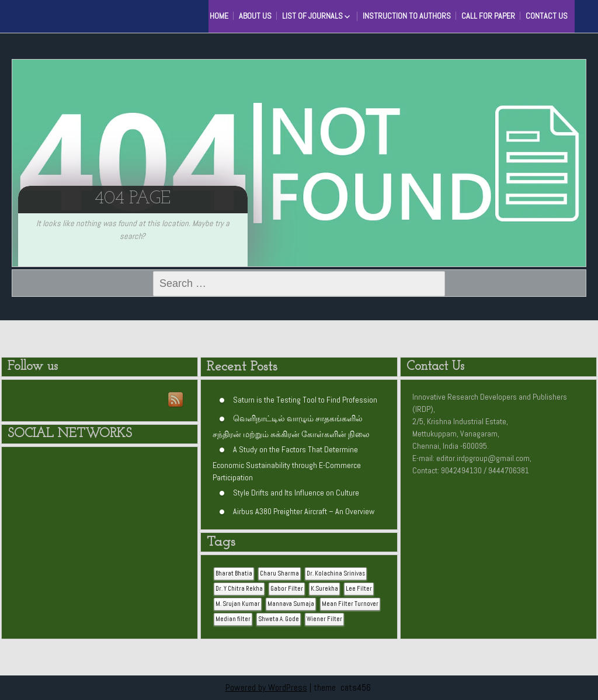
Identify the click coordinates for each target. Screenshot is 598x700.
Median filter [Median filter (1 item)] (233, 619)
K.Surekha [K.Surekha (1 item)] (324, 589)
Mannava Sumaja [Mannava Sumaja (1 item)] (291, 604)
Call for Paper (488, 16)
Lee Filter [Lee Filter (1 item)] (359, 589)
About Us (255, 16)
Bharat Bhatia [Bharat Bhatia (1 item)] (234, 573)
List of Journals (312, 16)
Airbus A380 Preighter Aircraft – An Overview (304, 511)
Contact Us (547, 16)
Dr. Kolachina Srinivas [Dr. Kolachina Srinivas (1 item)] (336, 573)
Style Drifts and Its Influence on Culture (296, 492)
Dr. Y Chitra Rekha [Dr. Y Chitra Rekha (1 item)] (239, 589)
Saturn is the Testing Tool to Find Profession (305, 399)
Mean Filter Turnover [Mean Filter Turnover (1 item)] (350, 604)
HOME (219, 16)
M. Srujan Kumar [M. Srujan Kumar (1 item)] (238, 604)
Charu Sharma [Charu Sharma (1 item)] (279, 573)
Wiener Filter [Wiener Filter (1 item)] (324, 619)
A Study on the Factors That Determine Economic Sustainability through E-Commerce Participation (287, 463)
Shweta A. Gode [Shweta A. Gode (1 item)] (279, 619)
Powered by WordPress (266, 687)
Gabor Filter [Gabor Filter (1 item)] (287, 589)
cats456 (356, 687)
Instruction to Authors (407, 16)
